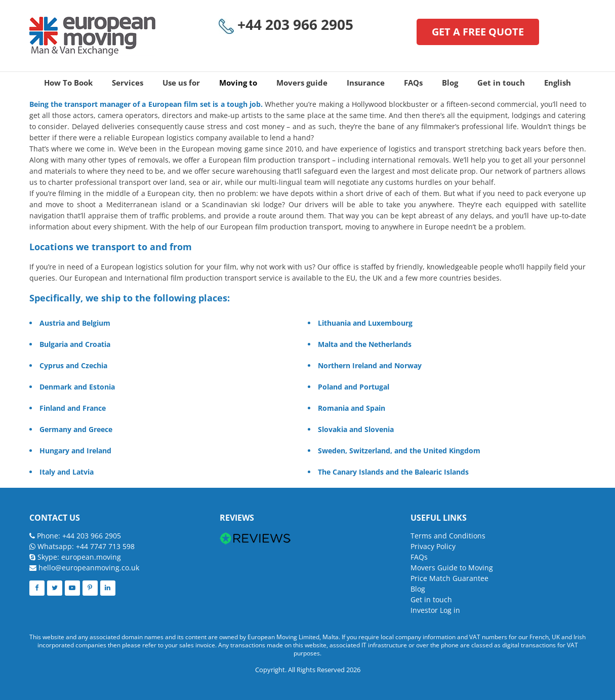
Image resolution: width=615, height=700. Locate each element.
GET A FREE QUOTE (478, 32)
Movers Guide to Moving (452, 568)
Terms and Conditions (448, 536)
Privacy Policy (433, 546)
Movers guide (302, 83)
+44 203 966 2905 (286, 25)
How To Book (68, 83)
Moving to (238, 83)
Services (128, 83)
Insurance (366, 83)
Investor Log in (435, 610)
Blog (450, 83)
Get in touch (501, 83)
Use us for (181, 83)
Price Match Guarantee (449, 578)
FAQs (413, 83)
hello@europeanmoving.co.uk (89, 568)
